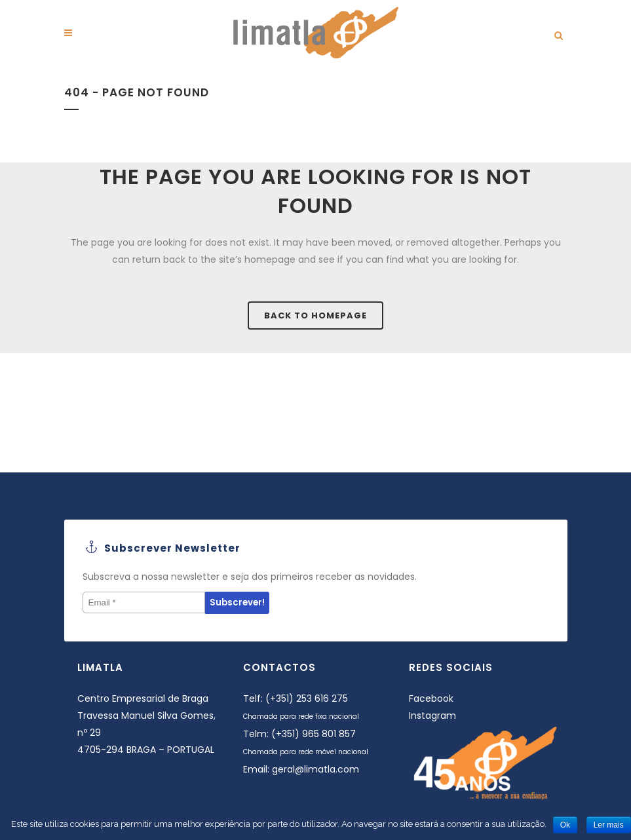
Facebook (431, 698)
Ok (565, 825)
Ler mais (609, 825)
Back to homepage (315, 315)
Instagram (432, 716)
